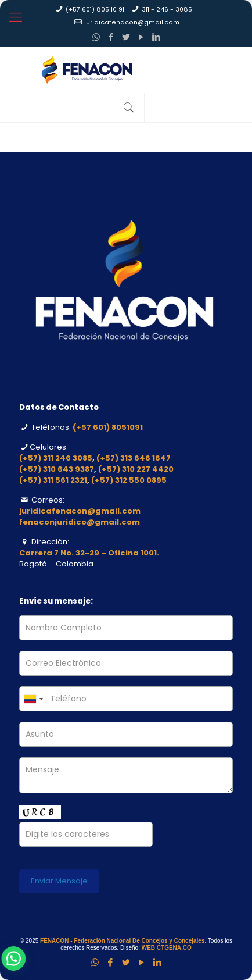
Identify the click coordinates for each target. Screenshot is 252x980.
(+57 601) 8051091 (108, 427)
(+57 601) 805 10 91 (95, 10)
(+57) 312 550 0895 (129, 480)
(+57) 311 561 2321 (53, 480)
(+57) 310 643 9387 (57, 469)
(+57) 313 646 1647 (134, 458)
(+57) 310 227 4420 (136, 469)
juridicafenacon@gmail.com (132, 22)
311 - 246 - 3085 (167, 10)
